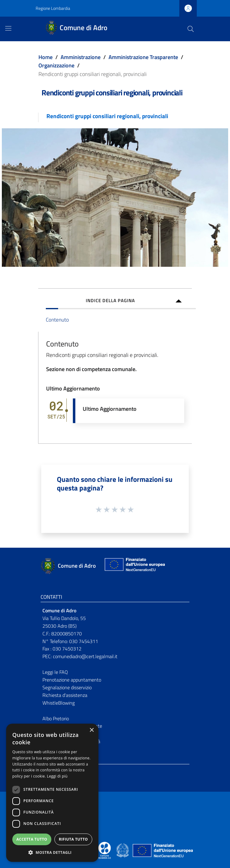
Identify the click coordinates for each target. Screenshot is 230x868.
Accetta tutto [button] (32, 839)
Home (46, 57)
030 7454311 (84, 641)
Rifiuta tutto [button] (73, 839)
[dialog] (52, 793)
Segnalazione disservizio (67, 687)
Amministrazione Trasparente (143, 57)
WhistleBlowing (59, 703)
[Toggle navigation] (8, 28)
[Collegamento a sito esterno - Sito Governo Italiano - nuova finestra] (123, 850)
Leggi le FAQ (55, 672)
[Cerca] (191, 29)
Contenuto (57, 320)
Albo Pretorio (56, 718)
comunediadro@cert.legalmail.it (85, 656)
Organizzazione (56, 65)
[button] (52, 852)
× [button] (91, 730)
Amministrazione (81, 57)
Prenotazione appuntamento (72, 680)
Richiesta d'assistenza (65, 695)
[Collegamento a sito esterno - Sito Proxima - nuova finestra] (105, 850)
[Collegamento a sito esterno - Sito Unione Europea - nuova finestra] (134, 566)
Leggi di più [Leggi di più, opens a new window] (57, 776)
